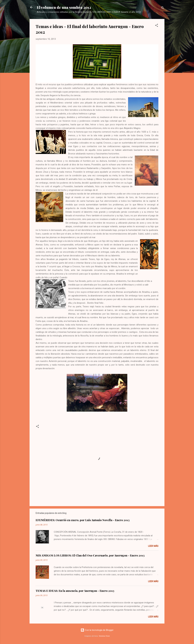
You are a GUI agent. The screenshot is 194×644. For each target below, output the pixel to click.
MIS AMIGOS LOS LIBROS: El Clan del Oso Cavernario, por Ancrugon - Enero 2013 (90, 555)
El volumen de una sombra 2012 (64, 7)
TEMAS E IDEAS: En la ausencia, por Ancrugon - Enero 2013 (75, 591)
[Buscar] (163, 8)
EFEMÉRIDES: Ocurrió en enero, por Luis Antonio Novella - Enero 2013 (83, 520)
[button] (157, 26)
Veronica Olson (104, 636)
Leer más (153, 546)
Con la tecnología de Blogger (97, 630)
